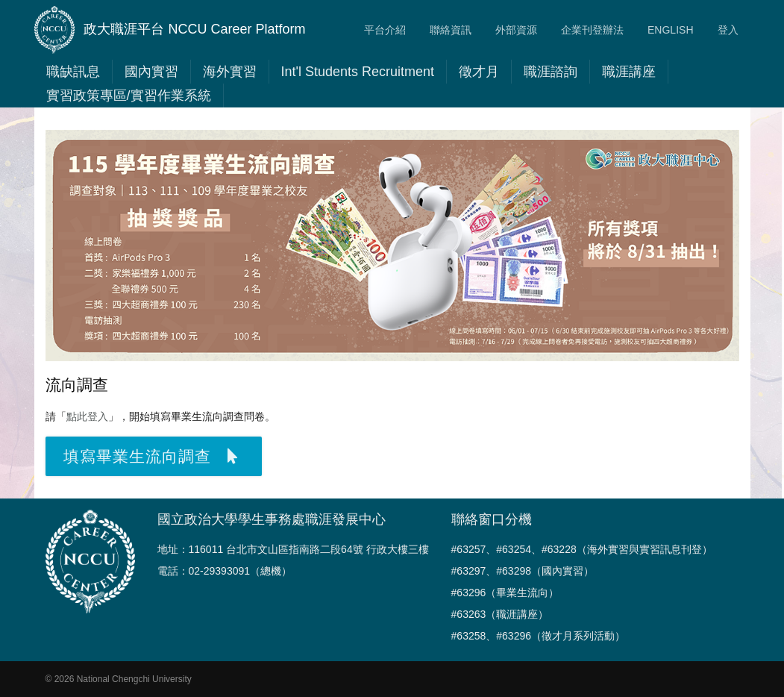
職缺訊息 (73, 72)
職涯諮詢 (551, 72)
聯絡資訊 (451, 30)
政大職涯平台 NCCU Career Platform (170, 30)
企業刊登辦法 (592, 30)
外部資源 (516, 30)
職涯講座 (629, 72)
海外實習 (230, 72)
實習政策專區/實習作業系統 (129, 96)
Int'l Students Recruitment (358, 72)
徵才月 (479, 72)
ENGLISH (670, 30)
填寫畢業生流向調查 (151, 456)
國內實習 (151, 72)
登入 (728, 30)
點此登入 (87, 416)
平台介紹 (385, 30)
